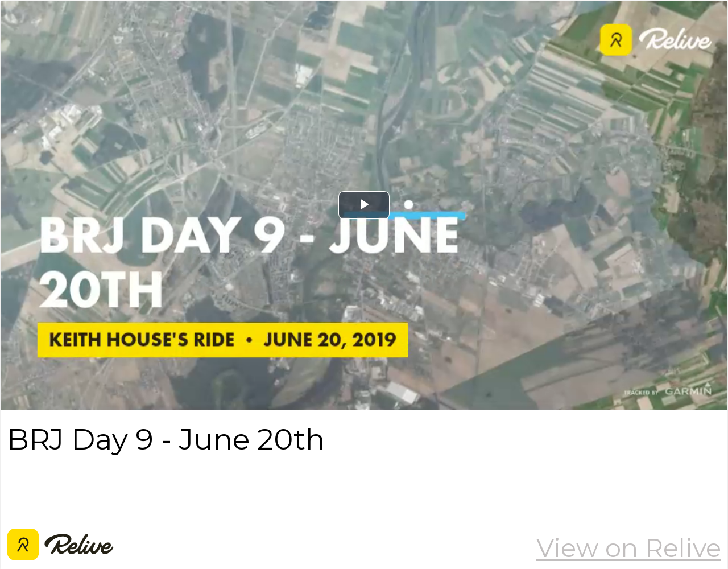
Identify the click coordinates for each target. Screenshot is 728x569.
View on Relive (629, 548)
